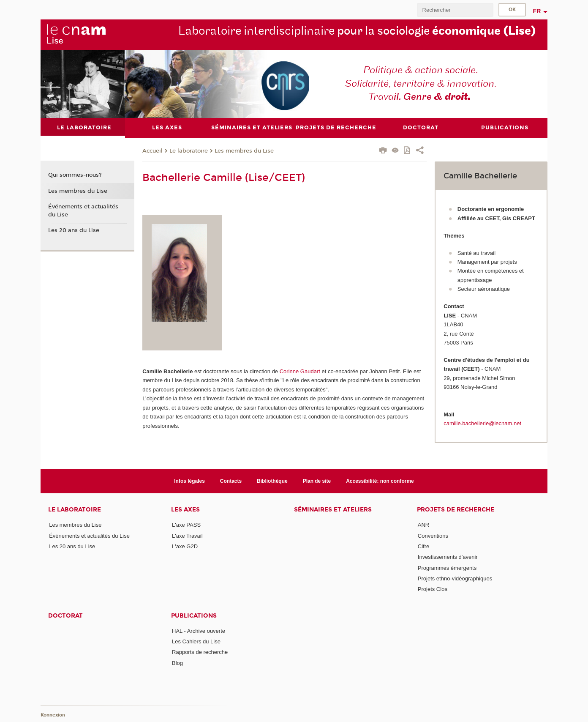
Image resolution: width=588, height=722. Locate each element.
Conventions (433, 535)
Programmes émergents (447, 567)
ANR (423, 525)
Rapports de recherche (200, 652)
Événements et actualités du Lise (83, 211)
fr (537, 11)
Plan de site (317, 481)
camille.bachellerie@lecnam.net (482, 423)
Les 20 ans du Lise (74, 230)
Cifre (423, 546)
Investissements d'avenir (448, 557)
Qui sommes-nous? (75, 175)
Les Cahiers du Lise (196, 641)
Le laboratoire (189, 150)
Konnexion (53, 715)
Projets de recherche (456, 510)
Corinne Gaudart (300, 371)
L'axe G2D (185, 546)
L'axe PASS (186, 525)
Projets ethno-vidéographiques (455, 578)
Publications (194, 615)
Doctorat (65, 615)
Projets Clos (433, 589)
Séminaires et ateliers (333, 510)
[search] (455, 10)
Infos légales (189, 481)
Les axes (185, 510)
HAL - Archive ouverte (199, 630)
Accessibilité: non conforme (380, 481)
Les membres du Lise (244, 150)
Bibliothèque (272, 481)
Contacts (231, 481)
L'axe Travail (187, 535)
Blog (177, 663)
